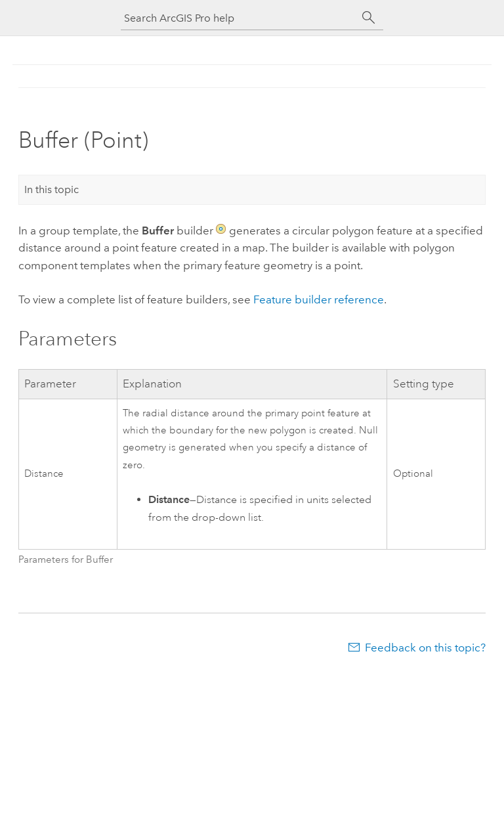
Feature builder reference (319, 299)
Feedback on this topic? (425, 648)
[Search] (369, 18)
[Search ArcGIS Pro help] (239, 18)
